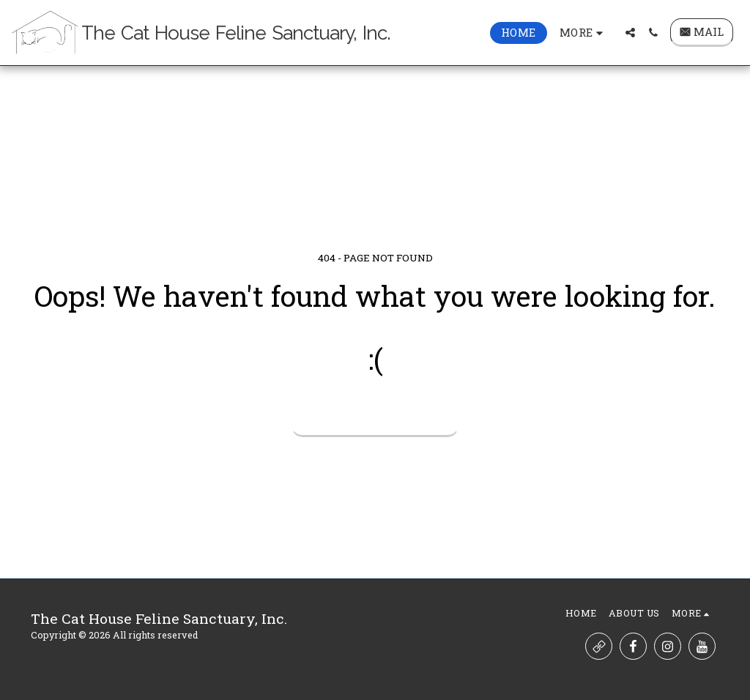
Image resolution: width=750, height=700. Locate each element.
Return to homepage (375, 417)
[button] (630, 33)
